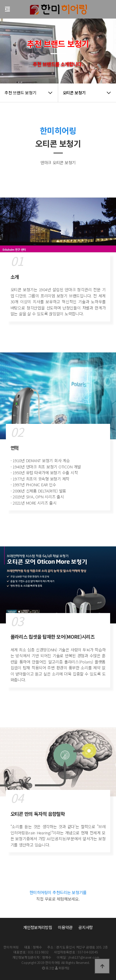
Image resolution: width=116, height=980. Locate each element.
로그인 (48, 968)
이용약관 (65, 927)
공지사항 (86, 927)
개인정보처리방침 (38, 927)
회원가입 (62, 968)
